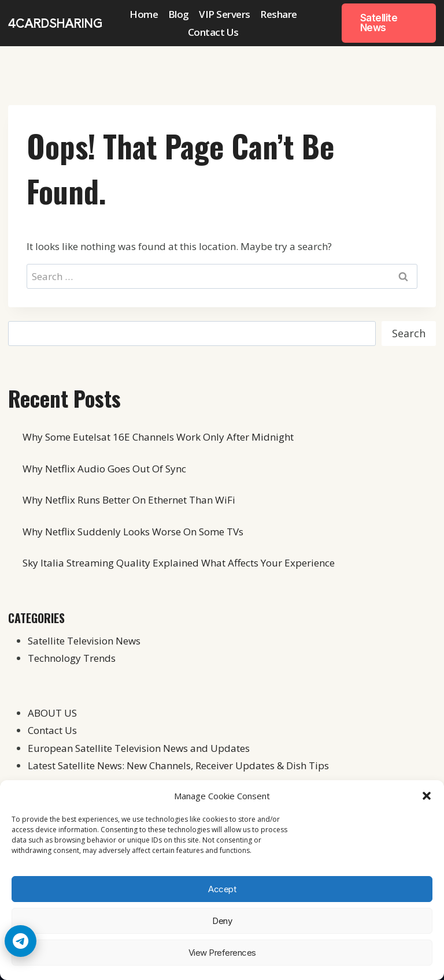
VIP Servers (225, 14)
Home (144, 14)
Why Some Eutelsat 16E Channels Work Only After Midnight (158, 437)
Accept (222, 889)
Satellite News (379, 23)
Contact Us (213, 32)
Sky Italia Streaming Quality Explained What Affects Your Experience (179, 563)
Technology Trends (72, 658)
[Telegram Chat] (21, 941)
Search (409, 333)
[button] (427, 796)
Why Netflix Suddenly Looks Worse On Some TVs (133, 532)
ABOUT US (52, 713)
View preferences (222, 953)
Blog (179, 14)
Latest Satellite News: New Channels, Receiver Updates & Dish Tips (178, 765)
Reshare (279, 14)
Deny (222, 921)
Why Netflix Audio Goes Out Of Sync (104, 469)
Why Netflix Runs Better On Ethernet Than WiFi (129, 500)
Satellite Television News (84, 641)
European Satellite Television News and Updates (139, 748)
